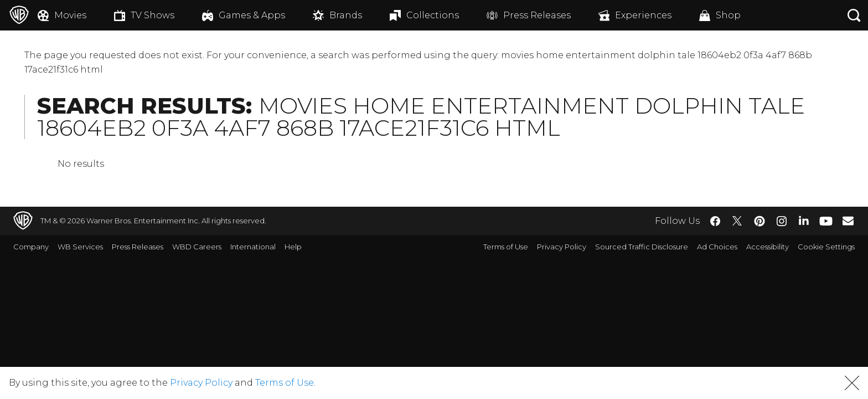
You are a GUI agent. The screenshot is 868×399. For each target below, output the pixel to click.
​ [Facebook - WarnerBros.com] (715, 221)
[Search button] (854, 15)
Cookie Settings (826, 247)
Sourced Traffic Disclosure (642, 247)
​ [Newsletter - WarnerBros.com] (848, 221)
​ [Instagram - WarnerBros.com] (782, 221)
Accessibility (768, 247)
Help (293, 247)
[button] (852, 383)
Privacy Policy (562, 247)
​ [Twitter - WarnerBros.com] (737, 221)
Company (31, 247)
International (253, 247)
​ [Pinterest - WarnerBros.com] (759, 221)
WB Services (80, 247)
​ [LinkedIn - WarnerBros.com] (804, 220)
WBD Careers (197, 247)
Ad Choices (717, 247)
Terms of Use (506, 247)
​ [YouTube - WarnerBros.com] (826, 221)
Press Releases (138, 247)
